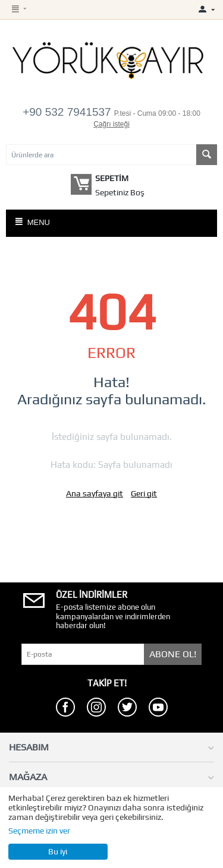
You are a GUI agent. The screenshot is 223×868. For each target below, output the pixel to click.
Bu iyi (58, 851)
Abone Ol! (173, 654)
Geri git (144, 493)
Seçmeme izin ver (39, 831)
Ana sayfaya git (95, 493)
